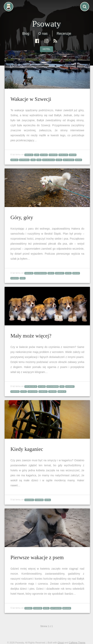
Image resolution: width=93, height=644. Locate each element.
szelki (51, 273)
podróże (53, 155)
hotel (46, 49)
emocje (14, 160)
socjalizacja (49, 160)
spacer (73, 155)
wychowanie (53, 387)
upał (33, 160)
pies (39, 160)
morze (78, 160)
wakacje (29, 155)
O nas (43, 34)
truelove (63, 155)
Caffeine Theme (77, 643)
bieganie (67, 608)
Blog (26, 34)
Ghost (61, 643)
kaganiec (70, 387)
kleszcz (15, 278)
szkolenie (33, 392)
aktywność (69, 160)
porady (28, 608)
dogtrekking (40, 273)
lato (37, 155)
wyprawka (24, 160)
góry (23, 278)
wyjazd (44, 155)
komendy (60, 273)
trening (52, 392)
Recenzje (64, 34)
